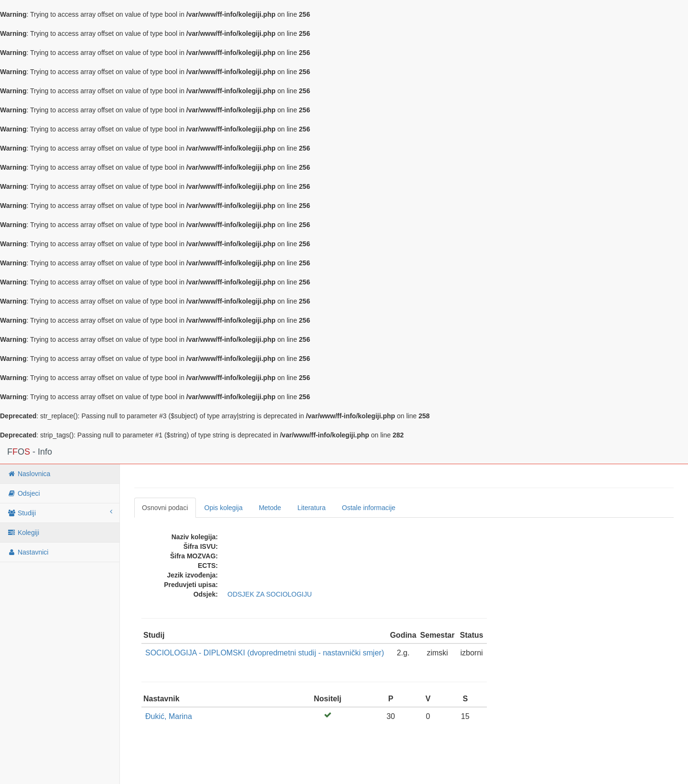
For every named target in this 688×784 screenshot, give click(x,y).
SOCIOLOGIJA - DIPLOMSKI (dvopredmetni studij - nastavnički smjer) (265, 653)
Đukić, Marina (169, 716)
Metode (270, 508)
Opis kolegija (224, 508)
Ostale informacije (369, 508)
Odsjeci (24, 493)
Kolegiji (23, 533)
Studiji (60, 512)
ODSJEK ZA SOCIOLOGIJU (270, 594)
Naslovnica (29, 474)
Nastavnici (28, 552)
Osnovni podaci (165, 508)
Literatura (311, 508)
